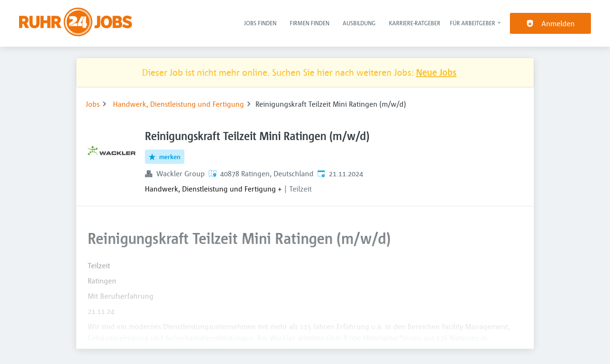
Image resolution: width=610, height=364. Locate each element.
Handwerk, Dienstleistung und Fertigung (178, 104)
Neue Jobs (436, 72)
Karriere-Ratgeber (415, 23)
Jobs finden (260, 23)
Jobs (93, 104)
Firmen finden (310, 23)
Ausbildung (359, 23)
